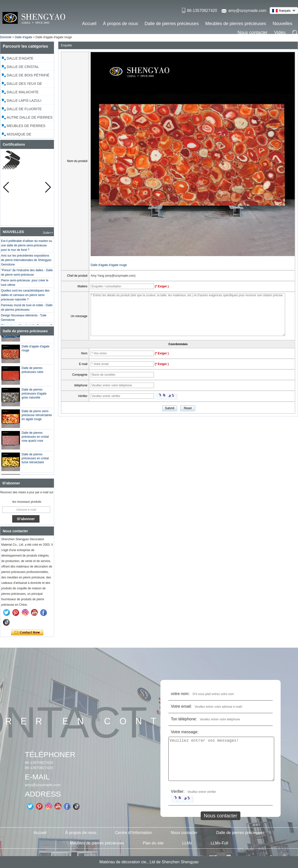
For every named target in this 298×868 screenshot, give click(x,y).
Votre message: (185, 732)
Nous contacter (253, 33)
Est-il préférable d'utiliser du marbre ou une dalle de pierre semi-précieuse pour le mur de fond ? (27, 247)
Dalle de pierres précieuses (172, 24)
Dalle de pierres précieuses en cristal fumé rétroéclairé (35, 460)
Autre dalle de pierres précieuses (30, 118)
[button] (48, 187)
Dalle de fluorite (24, 109)
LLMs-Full (219, 843)
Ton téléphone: (184, 719)
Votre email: (181, 706)
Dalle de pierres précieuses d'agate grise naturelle (34, 395)
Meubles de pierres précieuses (236, 24)
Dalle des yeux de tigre (24, 84)
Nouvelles (282, 24)
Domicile (6, 37)
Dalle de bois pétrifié (28, 75)
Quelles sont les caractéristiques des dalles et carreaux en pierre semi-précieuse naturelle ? (25, 297)
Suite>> (48, 233)
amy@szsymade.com (247, 11)
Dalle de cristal (23, 67)
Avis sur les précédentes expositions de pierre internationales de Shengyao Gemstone (26, 262)
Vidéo (280, 33)
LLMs (187, 843)
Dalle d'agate (24, 37)
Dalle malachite (23, 92)
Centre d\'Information (133, 833)
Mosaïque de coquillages (19, 135)
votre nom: (180, 694)
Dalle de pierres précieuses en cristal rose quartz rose (35, 438)
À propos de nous (121, 24)
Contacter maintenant (27, 633)
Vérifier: (178, 791)
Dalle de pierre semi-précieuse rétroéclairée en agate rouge (37, 417)
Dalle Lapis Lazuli (24, 100)
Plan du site (153, 843)
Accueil (89, 24)
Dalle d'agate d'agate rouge (109, 265)
